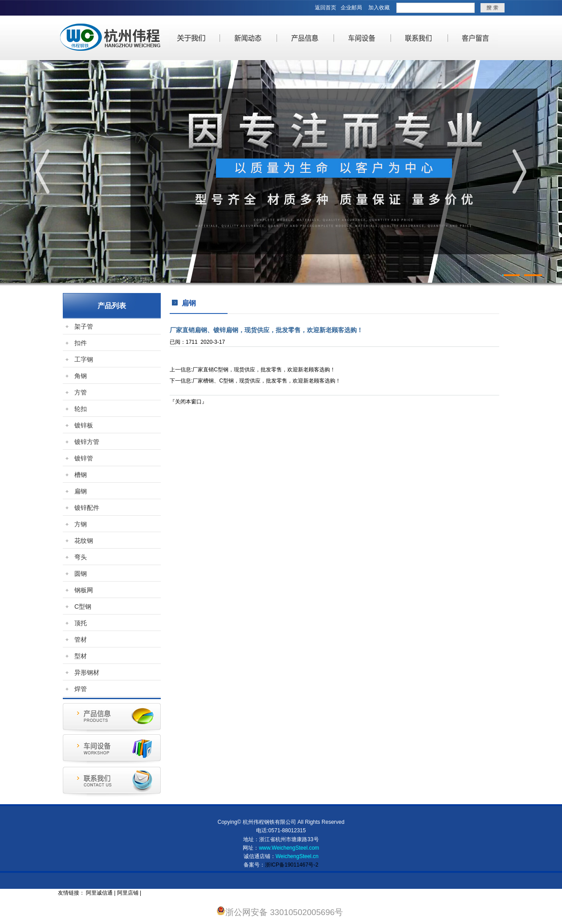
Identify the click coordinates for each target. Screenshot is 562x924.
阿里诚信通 (99, 893)
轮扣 (81, 409)
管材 (81, 639)
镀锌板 (84, 425)
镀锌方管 (87, 442)
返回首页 (326, 8)
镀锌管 (84, 458)
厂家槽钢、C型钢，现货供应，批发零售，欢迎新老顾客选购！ (267, 381)
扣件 (81, 343)
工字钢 (84, 359)
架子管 (84, 326)
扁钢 (81, 491)
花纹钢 (84, 541)
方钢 (81, 524)
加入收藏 (379, 8)
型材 (81, 656)
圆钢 (81, 574)
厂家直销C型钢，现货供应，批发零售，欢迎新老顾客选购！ (264, 370)
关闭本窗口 (188, 402)
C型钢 (83, 607)
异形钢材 (87, 672)
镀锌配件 (87, 508)
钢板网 (84, 590)
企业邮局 (351, 8)
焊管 (81, 689)
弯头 (81, 557)
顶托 (81, 623)
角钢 (81, 376)
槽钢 (81, 475)
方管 (81, 392)
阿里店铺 (128, 893)
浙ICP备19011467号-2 (292, 865)
